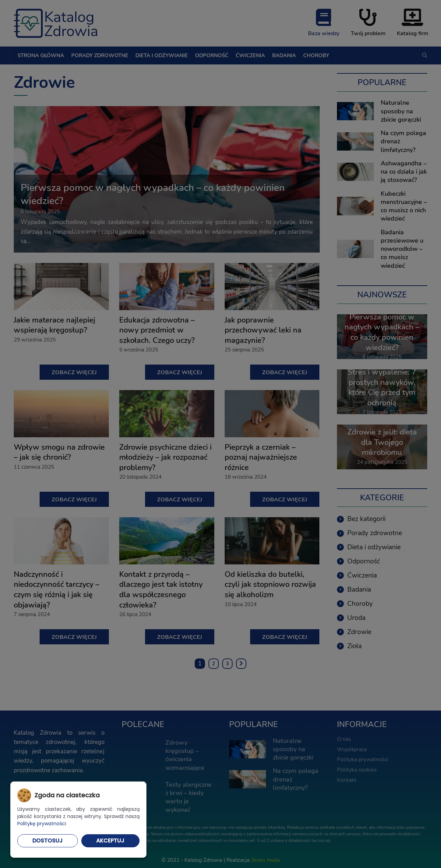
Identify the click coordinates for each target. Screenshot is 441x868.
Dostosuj (48, 841)
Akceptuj (110, 841)
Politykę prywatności (42, 824)
